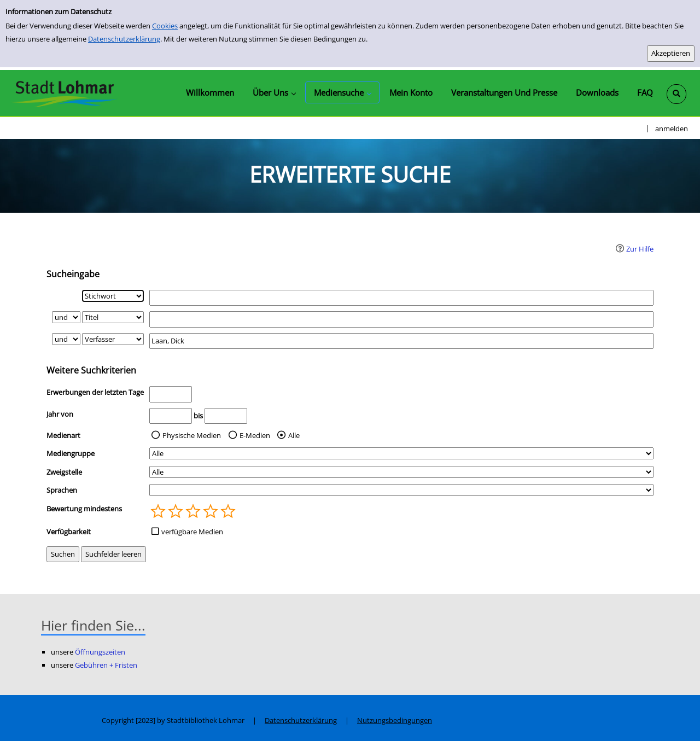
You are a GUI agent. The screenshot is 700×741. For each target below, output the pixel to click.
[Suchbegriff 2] (401, 319)
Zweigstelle (64, 472)
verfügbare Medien (192, 532)
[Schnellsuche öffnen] (676, 94)
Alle (294, 435)
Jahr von (60, 414)
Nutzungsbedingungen (395, 720)
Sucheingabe (73, 274)
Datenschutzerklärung (124, 39)
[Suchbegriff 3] (401, 341)
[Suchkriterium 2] (113, 317)
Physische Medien (192, 435)
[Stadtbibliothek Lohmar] (64, 93)
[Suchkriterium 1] (113, 296)
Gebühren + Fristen (106, 665)
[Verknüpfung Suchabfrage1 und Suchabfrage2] (66, 317)
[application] (274, 92)
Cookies (165, 26)
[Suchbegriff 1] (401, 298)
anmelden (672, 129)
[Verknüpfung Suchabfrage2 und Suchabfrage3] (66, 339)
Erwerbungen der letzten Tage (95, 392)
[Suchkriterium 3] (113, 339)
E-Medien (255, 435)
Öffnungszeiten (100, 652)
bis (198, 416)
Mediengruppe (71, 453)
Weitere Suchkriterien (91, 370)
